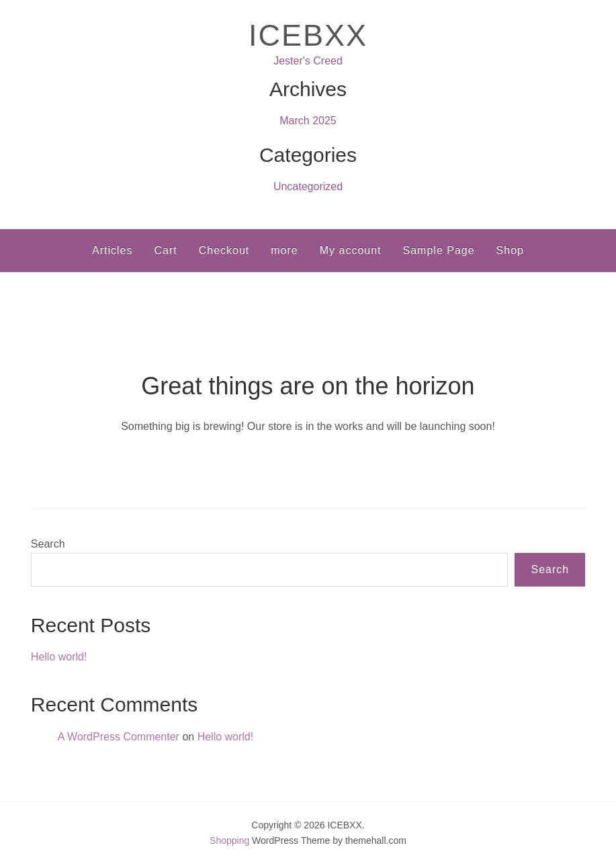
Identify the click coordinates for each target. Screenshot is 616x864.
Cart (165, 250)
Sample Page (439, 250)
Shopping (229, 840)
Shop (510, 250)
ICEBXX (308, 35)
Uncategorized (308, 186)
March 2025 (308, 121)
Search (48, 544)
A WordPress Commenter (119, 737)
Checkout (224, 250)
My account (351, 250)
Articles (112, 250)
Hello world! (59, 657)
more (284, 250)
